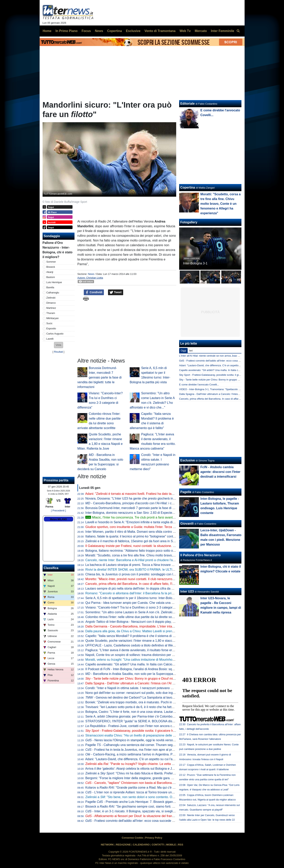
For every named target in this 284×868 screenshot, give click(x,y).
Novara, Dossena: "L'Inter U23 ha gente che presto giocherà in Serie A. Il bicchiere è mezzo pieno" (154, 498)
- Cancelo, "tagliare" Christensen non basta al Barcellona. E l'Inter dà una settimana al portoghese (157, 783)
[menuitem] (238, 31)
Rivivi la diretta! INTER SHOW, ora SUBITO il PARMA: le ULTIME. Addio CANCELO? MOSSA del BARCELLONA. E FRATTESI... (176, 570)
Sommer (51, 262)
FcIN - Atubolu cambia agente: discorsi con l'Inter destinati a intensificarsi (220, 472)
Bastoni (51, 277)
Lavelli (50, 339)
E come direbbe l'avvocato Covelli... (199, 385)
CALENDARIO (141, 845)
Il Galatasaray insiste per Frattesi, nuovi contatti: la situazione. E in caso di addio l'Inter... (147, 546)
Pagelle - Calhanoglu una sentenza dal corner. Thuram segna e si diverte (139, 745)
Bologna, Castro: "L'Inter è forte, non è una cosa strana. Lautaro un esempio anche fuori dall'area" (154, 712)
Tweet (116, 292)
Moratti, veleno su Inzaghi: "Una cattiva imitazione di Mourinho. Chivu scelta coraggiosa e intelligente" (156, 660)
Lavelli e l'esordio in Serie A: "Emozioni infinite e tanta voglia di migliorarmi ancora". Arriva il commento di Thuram (164, 522)
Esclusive (188, 460)
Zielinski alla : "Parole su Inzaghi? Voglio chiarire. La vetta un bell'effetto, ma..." (143, 764)
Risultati (59, 352)
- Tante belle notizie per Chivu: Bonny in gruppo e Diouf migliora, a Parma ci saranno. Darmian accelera (161, 679)
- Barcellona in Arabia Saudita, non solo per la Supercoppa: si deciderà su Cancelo (146, 674)
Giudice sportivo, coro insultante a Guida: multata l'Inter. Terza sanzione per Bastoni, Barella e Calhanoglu (159, 527)
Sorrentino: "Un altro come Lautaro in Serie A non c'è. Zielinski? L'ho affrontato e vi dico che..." (151, 612)
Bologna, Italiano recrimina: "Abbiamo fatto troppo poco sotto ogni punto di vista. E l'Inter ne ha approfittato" (160, 551)
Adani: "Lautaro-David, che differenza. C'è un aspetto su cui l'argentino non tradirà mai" (146, 759)
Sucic (49, 323)
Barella (50, 287)
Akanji (50, 272)
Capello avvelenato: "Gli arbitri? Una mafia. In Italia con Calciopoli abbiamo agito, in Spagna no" (152, 664)
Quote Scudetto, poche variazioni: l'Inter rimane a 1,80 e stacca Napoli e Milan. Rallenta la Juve (152, 641)
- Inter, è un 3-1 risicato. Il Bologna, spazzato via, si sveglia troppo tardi (138, 811)
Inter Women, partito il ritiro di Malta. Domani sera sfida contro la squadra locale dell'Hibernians (152, 532)
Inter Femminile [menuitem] (223, 31)
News (91, 274)
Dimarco (51, 303)
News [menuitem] (99, 31)
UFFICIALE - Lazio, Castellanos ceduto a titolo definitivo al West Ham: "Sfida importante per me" (153, 645)
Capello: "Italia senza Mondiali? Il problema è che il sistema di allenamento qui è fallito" (146, 636)
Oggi (183, 351)
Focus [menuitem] (86, 31)
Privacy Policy (154, 838)
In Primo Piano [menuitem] (66, 31)
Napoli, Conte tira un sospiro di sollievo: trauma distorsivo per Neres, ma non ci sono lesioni (149, 655)
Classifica (51, 568)
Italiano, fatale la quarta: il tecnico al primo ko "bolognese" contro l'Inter (135, 536)
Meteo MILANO (58, 519)
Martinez (51, 308)
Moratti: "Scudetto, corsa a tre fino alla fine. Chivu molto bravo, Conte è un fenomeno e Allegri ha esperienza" (162, 555)
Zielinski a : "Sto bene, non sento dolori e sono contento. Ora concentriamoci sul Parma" (149, 797)
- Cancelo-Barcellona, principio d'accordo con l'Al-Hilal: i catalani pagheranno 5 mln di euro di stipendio (160, 503)
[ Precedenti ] (58, 511)
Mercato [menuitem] (201, 31)
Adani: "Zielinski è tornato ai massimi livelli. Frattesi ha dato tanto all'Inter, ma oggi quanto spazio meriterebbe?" (163, 494)
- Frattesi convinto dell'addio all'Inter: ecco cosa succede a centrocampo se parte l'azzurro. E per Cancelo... (164, 821)
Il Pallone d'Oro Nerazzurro (201, 555)
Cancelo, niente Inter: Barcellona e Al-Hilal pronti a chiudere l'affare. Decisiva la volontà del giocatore (156, 560)
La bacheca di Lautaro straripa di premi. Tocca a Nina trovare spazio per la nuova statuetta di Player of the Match (164, 565)
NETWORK (107, 845)
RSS (181, 845)
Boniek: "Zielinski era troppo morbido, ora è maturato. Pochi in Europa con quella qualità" (147, 702)
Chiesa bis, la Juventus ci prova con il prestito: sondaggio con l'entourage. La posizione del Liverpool (156, 574)
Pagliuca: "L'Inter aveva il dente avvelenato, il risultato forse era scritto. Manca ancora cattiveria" (152, 650)
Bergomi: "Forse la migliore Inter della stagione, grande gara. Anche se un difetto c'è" (145, 778)
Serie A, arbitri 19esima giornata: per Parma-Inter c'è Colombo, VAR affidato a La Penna (147, 716)
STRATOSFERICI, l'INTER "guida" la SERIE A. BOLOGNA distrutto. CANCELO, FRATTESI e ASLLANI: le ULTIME (166, 721)
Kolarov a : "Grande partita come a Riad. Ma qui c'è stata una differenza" (143, 788)
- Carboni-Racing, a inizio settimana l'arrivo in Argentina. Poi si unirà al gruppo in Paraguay (152, 754)
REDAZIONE (123, 845)
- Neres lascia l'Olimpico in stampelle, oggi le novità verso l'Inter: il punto (139, 740)
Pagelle (186, 492)
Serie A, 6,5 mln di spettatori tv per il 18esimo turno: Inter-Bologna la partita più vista (144, 598)
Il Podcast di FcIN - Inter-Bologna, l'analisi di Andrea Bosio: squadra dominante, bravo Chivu (150, 669)
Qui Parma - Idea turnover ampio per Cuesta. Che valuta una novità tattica (137, 603)
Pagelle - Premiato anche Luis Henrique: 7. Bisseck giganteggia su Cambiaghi (143, 802)
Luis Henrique (54, 282)
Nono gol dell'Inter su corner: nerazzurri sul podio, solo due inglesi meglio (136, 693)
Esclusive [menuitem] (133, 31)
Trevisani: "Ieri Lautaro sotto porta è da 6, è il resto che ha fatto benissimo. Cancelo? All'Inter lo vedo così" (159, 707)
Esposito (51, 328)
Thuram (51, 313)
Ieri (191, 351)
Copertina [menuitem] (115, 31)
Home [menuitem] (47, 31)
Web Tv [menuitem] (185, 31)
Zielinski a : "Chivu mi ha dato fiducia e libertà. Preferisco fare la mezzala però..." (149, 773)
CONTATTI (158, 845)
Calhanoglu (53, 293)
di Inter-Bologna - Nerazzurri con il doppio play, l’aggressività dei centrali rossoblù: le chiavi (159, 622)
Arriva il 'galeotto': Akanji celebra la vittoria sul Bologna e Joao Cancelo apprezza (144, 769)
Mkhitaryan (53, 318)
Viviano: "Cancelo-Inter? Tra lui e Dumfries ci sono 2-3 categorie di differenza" (140, 607)
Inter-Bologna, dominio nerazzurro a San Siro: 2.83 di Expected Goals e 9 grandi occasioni (149, 513)
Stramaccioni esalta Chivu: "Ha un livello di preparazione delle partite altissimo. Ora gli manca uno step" (158, 735)
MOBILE (171, 845)
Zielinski (51, 298)
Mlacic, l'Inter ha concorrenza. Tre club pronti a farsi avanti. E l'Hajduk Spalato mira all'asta (152, 517)
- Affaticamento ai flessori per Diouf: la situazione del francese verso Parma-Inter (145, 816)
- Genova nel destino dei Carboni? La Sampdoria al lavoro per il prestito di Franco (147, 697)
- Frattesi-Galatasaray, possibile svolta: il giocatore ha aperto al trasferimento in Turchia (154, 731)
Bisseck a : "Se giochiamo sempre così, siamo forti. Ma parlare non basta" (144, 806)
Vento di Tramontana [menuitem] (160, 31)
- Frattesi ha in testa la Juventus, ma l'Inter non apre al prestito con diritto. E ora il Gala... (151, 750)
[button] (59, 345)
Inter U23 (187, 591)
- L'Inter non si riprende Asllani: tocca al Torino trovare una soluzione (137, 792)
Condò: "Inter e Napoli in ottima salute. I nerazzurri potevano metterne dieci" (138, 688)
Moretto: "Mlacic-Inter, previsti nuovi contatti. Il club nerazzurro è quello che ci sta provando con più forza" (159, 579)
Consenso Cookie (132, 838)
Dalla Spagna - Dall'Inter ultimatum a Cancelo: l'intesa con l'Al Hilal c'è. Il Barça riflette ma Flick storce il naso (161, 683)
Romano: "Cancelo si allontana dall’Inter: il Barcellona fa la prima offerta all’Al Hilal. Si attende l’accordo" (158, 593)
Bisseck (51, 267)
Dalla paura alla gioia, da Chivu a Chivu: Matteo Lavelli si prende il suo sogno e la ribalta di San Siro (155, 631)
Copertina (188, 187)
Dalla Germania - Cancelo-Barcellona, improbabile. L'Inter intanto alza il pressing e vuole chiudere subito (158, 626)
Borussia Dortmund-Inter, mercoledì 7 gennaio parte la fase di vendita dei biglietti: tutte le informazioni (100, 377)
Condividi (94, 292)
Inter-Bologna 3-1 (195, 263)
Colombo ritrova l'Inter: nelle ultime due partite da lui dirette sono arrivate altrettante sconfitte (150, 617)
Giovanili (187, 524)
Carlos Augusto (55, 334)
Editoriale (188, 104)
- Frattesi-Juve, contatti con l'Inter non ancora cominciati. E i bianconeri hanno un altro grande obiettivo (168, 726)
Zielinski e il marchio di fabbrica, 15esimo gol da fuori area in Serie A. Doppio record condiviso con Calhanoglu (162, 541)
